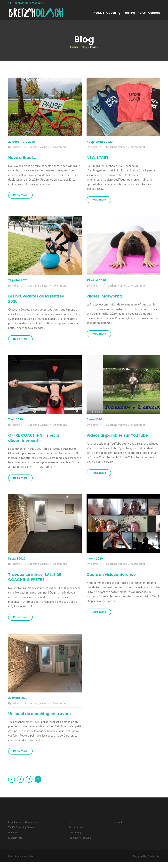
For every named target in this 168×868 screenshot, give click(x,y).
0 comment (61, 147)
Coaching (113, 13)
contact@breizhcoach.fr (26, 3)
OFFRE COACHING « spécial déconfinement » (35, 438)
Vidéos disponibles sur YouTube (118, 436)
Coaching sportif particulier (24, 828)
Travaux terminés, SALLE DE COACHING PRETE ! (35, 577)
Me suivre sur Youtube (21, 862)
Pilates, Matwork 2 (105, 296)
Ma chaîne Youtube (80, 843)
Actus (142, 13)
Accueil (99, 13)
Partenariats (76, 833)
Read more (20, 195)
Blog (71, 828)
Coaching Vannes (39, 147)
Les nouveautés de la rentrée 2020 (37, 299)
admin (16, 147)
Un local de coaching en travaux (32, 717)
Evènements (15, 843)
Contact (154, 13)
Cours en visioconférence (112, 575)
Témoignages (76, 838)
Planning (129, 13)
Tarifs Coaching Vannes (22, 833)
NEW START (98, 158)
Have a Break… (23, 158)
